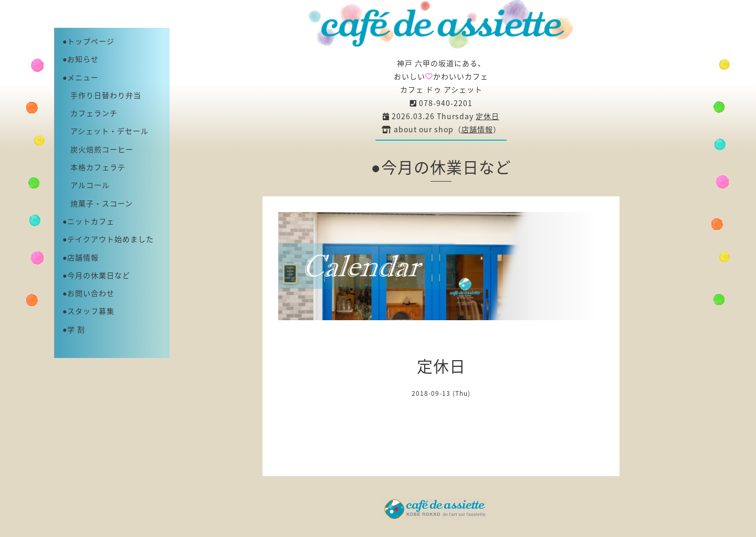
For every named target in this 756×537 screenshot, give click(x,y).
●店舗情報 (81, 257)
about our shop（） (441, 129)
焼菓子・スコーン (98, 203)
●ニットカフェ (88, 221)
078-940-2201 (441, 103)
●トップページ (88, 41)
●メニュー (81, 77)
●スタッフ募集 (88, 311)
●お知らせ (81, 59)
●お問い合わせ (88, 293)
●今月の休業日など (96, 275)
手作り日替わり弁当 (102, 95)
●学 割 (74, 329)
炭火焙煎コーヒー (98, 149)
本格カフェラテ (94, 167)
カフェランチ (90, 113)
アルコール (86, 185)
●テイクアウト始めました (108, 239)
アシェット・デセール (106, 131)
